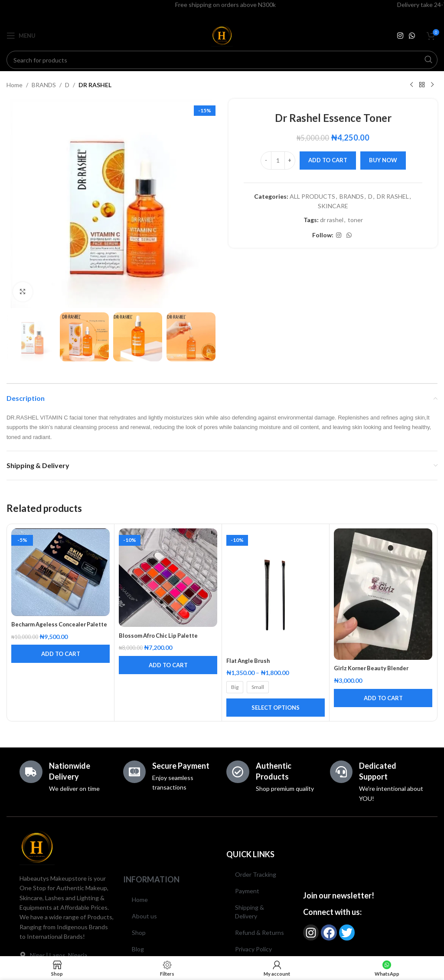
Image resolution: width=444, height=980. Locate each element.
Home (15, 85)
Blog (138, 949)
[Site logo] (222, 35)
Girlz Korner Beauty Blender (374, 668)
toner (355, 220)
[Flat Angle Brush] (276, 590)
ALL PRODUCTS (312, 196)
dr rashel (332, 220)
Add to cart (328, 160)
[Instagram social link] (400, 36)
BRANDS (44, 85)
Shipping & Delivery (250, 912)
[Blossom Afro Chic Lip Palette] (168, 578)
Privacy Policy (253, 949)
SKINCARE (333, 206)
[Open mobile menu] (21, 36)
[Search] (222, 60)
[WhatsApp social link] (412, 36)
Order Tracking (256, 874)
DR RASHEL (95, 85)
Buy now (383, 160)
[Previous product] (411, 85)
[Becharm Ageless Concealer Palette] (60, 572)
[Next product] (432, 85)
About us (144, 916)
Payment (247, 891)
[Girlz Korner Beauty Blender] (383, 594)
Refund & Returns (260, 932)
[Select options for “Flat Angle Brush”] (276, 708)
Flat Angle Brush (250, 660)
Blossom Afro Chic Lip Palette (162, 635)
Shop (139, 932)
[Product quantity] (278, 161)
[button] (60, 662)
